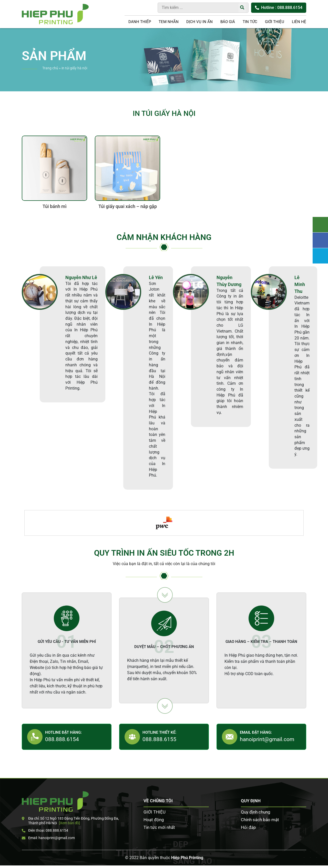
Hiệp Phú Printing (187, 858)
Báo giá (228, 22)
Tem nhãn (169, 22)
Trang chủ (50, 68)
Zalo (320, 256)
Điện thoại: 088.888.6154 (45, 830)
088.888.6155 (159, 739)
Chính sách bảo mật (260, 820)
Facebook (320, 240)
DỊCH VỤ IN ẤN (199, 22)
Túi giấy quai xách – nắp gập (128, 206)
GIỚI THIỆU (275, 22)
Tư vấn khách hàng (320, 225)
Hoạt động (154, 820)
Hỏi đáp (248, 827)
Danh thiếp (140, 22)
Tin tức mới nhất (159, 827)
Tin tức (250, 22)
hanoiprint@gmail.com (267, 739)
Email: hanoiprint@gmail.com (48, 838)
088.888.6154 (62, 739)
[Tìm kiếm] (242, 8)
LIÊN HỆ (299, 22)
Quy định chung (256, 812)
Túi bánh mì (55, 206)
